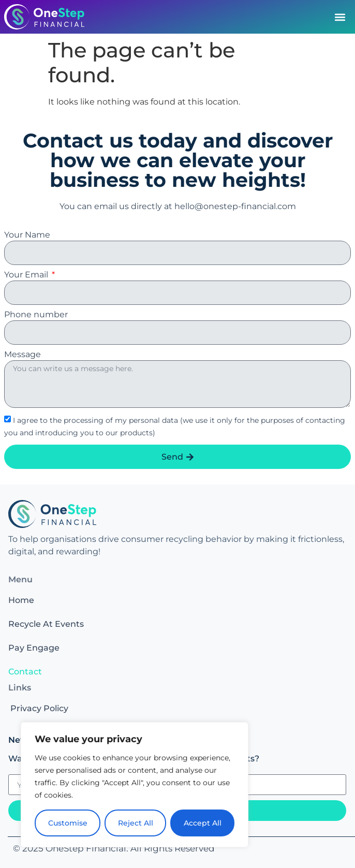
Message (23, 355)
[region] (135, 785)
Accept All (203, 823)
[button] (340, 17)
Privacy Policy (39, 708)
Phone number (36, 315)
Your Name (27, 235)
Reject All (136, 823)
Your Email (27, 275)
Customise (68, 823)
